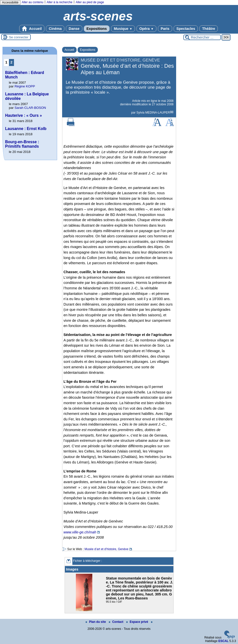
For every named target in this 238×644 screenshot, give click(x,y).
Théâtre (209, 29)
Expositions (97, 29)
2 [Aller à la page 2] (11, 62)
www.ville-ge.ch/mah (80, 532)
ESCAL (223, 641)
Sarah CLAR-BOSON (30, 108)
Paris (165, 29)
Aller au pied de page (90, 2)
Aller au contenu (33, 2)
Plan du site (96, 622)
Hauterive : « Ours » (24, 115)
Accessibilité (10, 2)
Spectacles (186, 29)
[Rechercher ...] (202, 37)
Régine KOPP (25, 86)
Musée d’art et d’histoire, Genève (107, 549)
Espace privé (138, 622)
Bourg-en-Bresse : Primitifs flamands (22, 144)
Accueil (32, 29)
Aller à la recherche (59, 2)
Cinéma (55, 29)
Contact (117, 622)
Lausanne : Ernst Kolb (26, 129)
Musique (123, 29)
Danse (74, 29)
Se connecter (19, 37)
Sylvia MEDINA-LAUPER (153, 113)
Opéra (146, 29)
